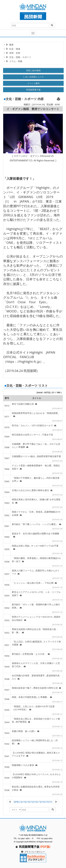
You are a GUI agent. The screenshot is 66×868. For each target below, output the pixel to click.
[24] (27, 802)
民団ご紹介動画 (33, 70)
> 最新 (9, 45)
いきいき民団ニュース (33, 77)
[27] (39, 802)
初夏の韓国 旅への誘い (25, 731)
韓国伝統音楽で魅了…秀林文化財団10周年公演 (36, 688)
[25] (31, 802)
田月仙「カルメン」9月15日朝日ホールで (34, 425)
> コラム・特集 (13, 61)
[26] (35, 802)
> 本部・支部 (12, 53)
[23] (24, 802)
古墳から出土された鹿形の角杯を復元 (32, 490)
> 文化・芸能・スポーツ (18, 57)
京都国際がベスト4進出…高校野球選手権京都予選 (36, 456)
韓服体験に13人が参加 (25, 765)
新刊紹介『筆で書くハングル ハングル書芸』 (36, 524)
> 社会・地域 (12, 49)
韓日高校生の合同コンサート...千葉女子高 (32, 435)
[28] (43, 802)
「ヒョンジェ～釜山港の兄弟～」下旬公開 (34, 583)
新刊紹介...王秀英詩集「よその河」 (31, 654)
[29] (46, 802)
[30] (50, 802)
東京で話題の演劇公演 (24, 404)
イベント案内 (33, 83)
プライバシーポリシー (35, 852)
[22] (20, 802)
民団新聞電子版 (33, 90)
